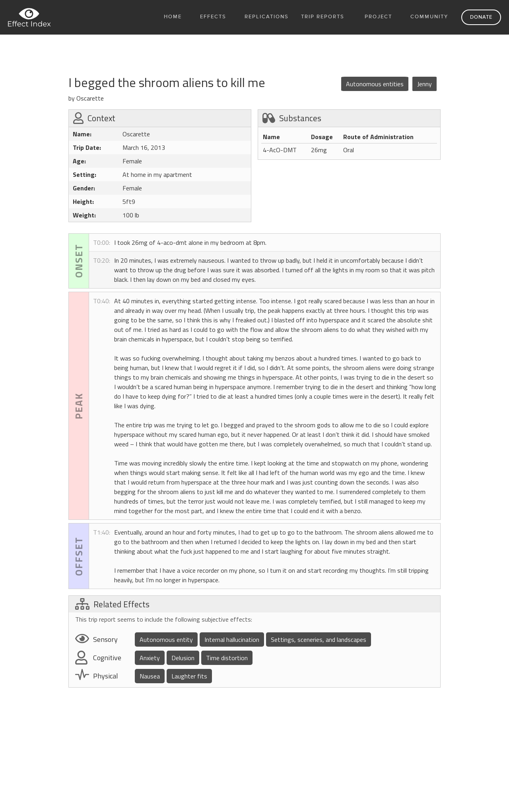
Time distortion (227, 658)
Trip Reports (323, 17)
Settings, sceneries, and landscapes (319, 640)
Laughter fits (189, 676)
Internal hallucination (232, 640)
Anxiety (150, 658)
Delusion (183, 658)
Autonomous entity (166, 640)
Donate (481, 17)
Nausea (150, 676)
